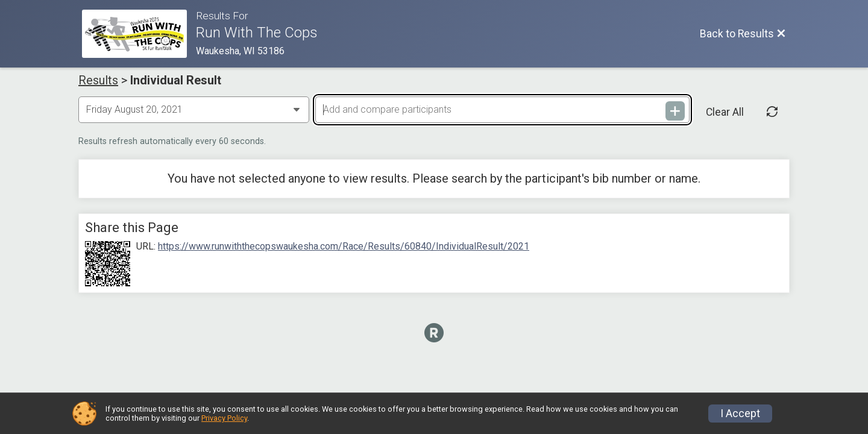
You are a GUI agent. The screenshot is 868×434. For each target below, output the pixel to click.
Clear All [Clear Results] (725, 112)
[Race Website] (139, 34)
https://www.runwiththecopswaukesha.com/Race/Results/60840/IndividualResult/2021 (344, 247)
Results (98, 80)
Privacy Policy (224, 418)
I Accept (740, 414)
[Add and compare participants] (502, 110)
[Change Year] (194, 110)
